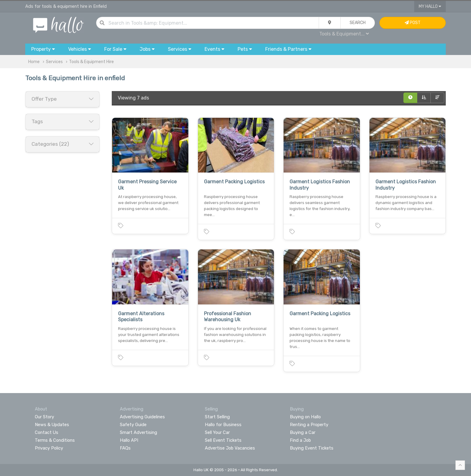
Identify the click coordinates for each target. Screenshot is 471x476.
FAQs (125, 448)
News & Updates (52, 425)
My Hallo (430, 6)
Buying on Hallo (305, 417)
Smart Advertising (138, 432)
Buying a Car (303, 432)
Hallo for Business (223, 425)
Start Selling (217, 417)
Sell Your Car (217, 432)
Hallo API (129, 440)
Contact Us (47, 432)
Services (54, 62)
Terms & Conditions (55, 440)
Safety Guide (133, 425)
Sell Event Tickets (223, 440)
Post (413, 23)
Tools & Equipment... (344, 34)
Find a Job (300, 440)
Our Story (44, 417)
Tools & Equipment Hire (91, 62)
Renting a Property (309, 425)
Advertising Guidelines (142, 417)
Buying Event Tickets (312, 448)
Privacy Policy (49, 448)
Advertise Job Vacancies (230, 448)
